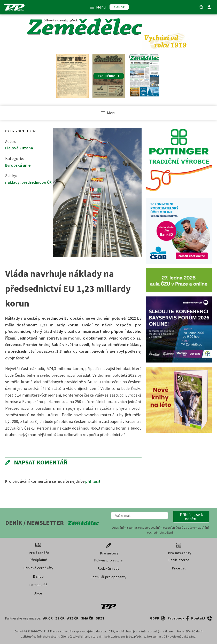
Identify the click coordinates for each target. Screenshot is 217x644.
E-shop (38, 576)
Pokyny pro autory (109, 560)
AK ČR (48, 618)
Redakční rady (109, 568)
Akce (38, 593)
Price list (179, 568)
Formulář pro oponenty (109, 577)
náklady (12, 182)
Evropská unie (18, 165)
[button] (191, 517)
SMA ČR (87, 618)
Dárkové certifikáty (38, 568)
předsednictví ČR (37, 182)
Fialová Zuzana (19, 148)
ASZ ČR (73, 618)
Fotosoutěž (38, 585)
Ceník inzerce (179, 560)
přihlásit (93, 481)
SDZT (100, 618)
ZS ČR (60, 618)
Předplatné (38, 560)
